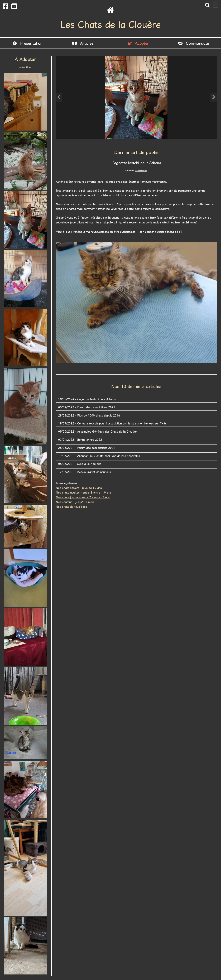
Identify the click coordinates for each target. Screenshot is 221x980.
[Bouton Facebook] (5, 6)
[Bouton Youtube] (14, 6)
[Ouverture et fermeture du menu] (215, 5)
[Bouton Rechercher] (207, 5)
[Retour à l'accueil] (110, 10)
